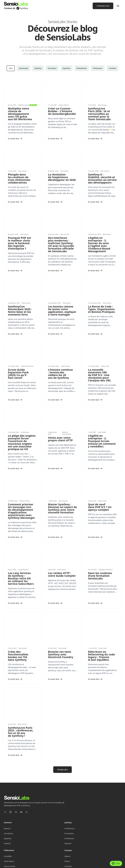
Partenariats (9, 846)
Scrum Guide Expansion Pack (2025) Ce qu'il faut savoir (18, 374)
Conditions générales (71, 864)
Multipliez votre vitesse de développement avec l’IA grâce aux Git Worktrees (20, 114)
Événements (82, 68)
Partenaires (98, 68)
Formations (8, 808)
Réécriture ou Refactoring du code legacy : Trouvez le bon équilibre (101, 643)
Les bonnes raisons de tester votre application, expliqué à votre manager (62, 310)
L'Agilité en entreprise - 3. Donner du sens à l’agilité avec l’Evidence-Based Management (99, 244)
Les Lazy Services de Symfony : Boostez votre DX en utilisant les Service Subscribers (21, 578)
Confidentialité (58, 864)
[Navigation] (118, 6)
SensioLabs (23, 68)
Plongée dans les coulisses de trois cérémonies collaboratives (19, 178)
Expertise (67, 68)
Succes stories (10, 841)
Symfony (38, 68)
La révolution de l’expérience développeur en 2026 (62, 177)
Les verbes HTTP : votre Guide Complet (62, 574)
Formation (52, 68)
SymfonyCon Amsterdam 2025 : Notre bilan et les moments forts (20, 310)
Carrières (112, 68)
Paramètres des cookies (12, 864)
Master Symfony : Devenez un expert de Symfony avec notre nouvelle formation (62, 508)
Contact (68, 846)
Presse (67, 836)
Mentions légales (45, 864)
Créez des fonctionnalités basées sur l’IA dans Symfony (18, 643)
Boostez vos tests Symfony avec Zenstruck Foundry (61, 642)
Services (7, 803)
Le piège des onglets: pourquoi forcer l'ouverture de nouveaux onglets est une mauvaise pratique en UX (22, 442)
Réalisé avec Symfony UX (30, 864)
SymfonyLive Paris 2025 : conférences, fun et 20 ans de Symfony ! (21, 706)
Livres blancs (9, 836)
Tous (11, 68)
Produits (7, 818)
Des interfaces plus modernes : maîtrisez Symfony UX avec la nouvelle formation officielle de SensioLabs (61, 244)
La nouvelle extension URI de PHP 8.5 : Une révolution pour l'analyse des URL (99, 375)
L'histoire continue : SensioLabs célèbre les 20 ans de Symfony (60, 374)
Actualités (8, 831)
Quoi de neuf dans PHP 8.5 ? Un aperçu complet (100, 507)
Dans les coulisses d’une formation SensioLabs (100, 576)
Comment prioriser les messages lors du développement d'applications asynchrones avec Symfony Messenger (21, 511)
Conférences (69, 803)
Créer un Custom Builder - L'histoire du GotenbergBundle (62, 111)
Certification (69, 813)
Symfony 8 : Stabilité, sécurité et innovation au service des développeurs (102, 178)
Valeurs (67, 831)
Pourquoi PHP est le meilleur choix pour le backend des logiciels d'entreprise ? (19, 243)
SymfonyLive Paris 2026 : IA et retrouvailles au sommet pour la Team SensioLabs (99, 114)
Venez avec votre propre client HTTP (60, 439)
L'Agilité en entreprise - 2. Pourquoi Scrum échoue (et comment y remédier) (102, 441)
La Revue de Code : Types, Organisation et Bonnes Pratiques (101, 309)
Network (68, 818)
